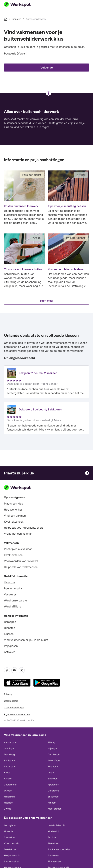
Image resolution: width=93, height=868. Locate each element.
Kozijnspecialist (12, 855)
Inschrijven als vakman (18, 549)
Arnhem (52, 803)
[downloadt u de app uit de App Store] (17, 683)
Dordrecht (53, 791)
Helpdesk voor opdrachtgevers (24, 528)
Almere (8, 779)
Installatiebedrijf (56, 825)
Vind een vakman (15, 516)
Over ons (10, 582)
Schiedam (9, 760)
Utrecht (8, 791)
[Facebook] (7, 670)
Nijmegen (53, 748)
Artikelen (10, 652)
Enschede (53, 797)
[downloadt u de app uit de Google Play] (47, 683)
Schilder (52, 837)
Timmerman (54, 861)
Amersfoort (54, 760)
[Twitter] (22, 670)
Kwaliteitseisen (13, 555)
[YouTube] (14, 670)
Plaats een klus (13, 504)
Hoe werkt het (13, 510)
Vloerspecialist (12, 843)
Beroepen (10, 622)
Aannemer (53, 855)
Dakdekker (10, 849)
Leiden (51, 772)
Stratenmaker (11, 861)
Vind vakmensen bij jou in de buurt (26, 640)
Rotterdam (10, 766)
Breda (7, 772)
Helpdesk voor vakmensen (21, 567)
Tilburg (52, 742)
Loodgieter (10, 825)
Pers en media (13, 588)
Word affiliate (12, 606)
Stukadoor (10, 837)
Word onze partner (16, 600)
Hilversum (9, 797)
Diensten (9, 628)
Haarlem (8, 803)
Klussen (9, 634)
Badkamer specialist (59, 849)
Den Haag (9, 754)
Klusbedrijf (54, 831)
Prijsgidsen (11, 646)
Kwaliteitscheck (14, 522)
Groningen (10, 748)
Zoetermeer (10, 785)
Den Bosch (54, 754)
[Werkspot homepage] (21, 5)
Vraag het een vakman (18, 534)
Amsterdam (10, 742)
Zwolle (7, 809)
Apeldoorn (53, 785)
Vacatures (10, 594)
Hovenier (9, 831)
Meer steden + (56, 809)
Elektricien (53, 843)
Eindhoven (53, 766)
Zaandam (53, 779)
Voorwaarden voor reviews (21, 561)
